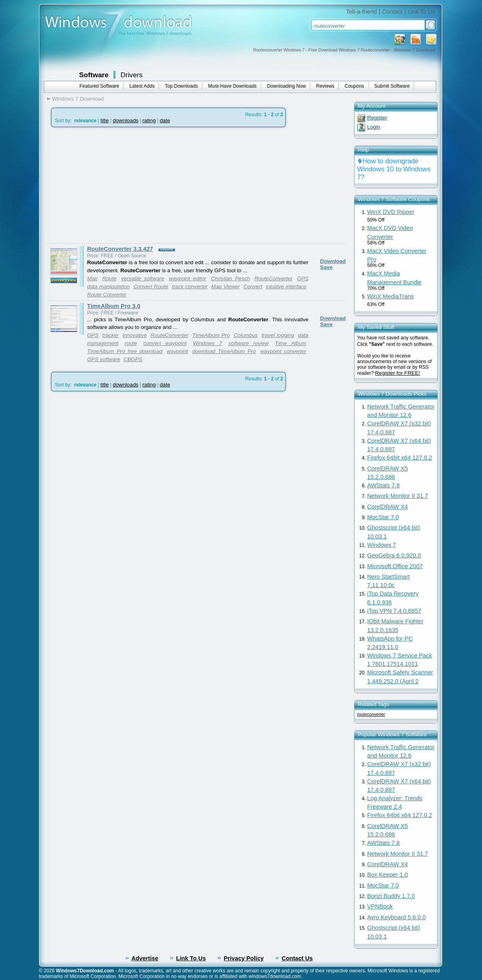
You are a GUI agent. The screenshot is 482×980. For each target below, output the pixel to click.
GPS (93, 335)
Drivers (132, 75)
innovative (135, 335)
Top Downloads (181, 86)
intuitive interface (286, 287)
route (131, 343)
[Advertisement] (115, 185)
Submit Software (392, 86)
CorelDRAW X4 (388, 507)
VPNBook (380, 906)
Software (94, 75)
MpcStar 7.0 (383, 517)
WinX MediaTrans (391, 296)
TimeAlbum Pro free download (125, 351)
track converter (190, 287)
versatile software (143, 278)
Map (93, 278)
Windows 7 (207, 343)
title (105, 120)
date (165, 120)
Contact (392, 12)
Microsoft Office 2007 (395, 566)
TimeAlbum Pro (211, 335)
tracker (110, 335)
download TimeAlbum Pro (224, 351)
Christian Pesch (230, 278)
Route (109, 278)
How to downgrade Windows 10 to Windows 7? (394, 169)
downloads (126, 120)
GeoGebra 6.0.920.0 (394, 555)
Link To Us (421, 12)
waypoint (178, 351)
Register (377, 118)
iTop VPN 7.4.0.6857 (394, 611)
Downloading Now (287, 86)
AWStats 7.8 (384, 485)
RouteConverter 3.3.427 (120, 249)
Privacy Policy (244, 958)
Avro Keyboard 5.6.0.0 (397, 917)
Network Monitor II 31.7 (398, 496)
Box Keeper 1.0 (388, 875)
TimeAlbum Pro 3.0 (114, 306)
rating (149, 120)
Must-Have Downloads (232, 86)
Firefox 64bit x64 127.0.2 (400, 458)
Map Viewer (226, 287)
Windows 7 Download (78, 99)
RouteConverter (274, 278)
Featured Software (100, 86)
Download (333, 261)
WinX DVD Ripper (391, 212)
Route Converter (107, 295)
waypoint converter (283, 351)
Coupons (354, 86)
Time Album (291, 343)
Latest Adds (142, 86)
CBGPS (133, 359)
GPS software (104, 359)
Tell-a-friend (361, 12)
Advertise (145, 958)
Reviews (325, 86)
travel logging (278, 335)
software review (249, 343)
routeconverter (371, 714)
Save (326, 267)
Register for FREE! (398, 373)
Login (374, 127)
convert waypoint (165, 343)
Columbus (246, 335)
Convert (253, 287)
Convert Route (151, 287)
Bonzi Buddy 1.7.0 (391, 896)
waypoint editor (188, 278)
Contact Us (297, 958)
